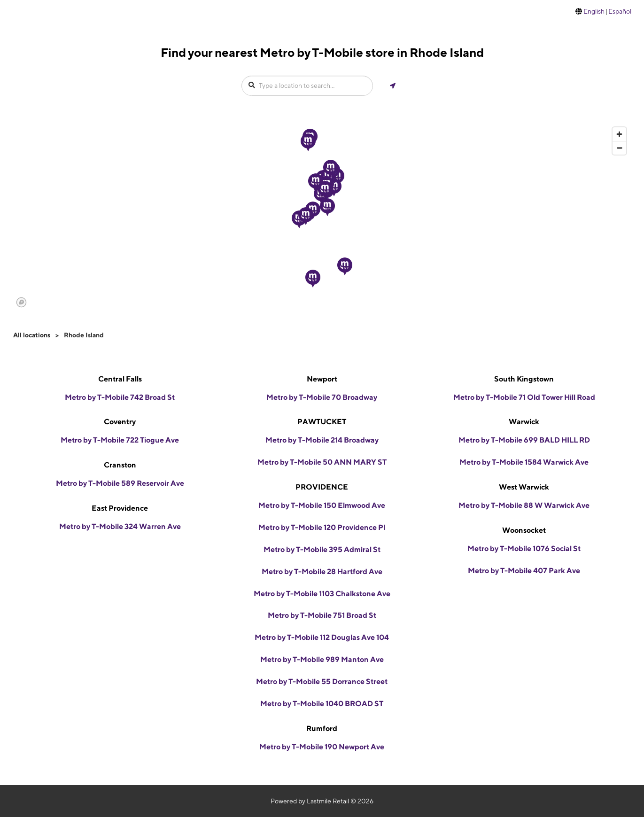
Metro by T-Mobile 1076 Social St (524, 549)
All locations (32, 335)
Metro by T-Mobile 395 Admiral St (322, 549)
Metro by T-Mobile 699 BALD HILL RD (524, 440)
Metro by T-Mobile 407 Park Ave (524, 571)
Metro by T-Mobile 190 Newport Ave (322, 747)
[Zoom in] (619, 134)
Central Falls (120, 379)
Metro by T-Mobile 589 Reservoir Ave (120, 483)
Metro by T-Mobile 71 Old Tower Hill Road (524, 397)
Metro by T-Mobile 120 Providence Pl (322, 527)
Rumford (322, 728)
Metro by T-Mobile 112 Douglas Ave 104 (322, 637)
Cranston (120, 465)
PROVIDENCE (322, 487)
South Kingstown (524, 379)
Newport (322, 379)
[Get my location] (393, 86)
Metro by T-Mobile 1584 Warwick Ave (524, 462)
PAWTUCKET (322, 422)
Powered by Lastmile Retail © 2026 (322, 801)
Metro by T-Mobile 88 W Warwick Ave (524, 505)
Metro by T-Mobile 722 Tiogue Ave (120, 440)
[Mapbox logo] (21, 302)
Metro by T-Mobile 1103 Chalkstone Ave (322, 594)
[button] (327, 207)
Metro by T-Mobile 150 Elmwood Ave (322, 505)
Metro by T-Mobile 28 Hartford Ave (322, 572)
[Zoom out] (619, 148)
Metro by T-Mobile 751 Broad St (322, 615)
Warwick (524, 422)
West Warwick (524, 487)
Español (620, 11)
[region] (322, 217)
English (594, 11)
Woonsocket (524, 530)
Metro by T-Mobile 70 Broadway (322, 397)
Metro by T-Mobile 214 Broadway (322, 440)
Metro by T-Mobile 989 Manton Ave (322, 659)
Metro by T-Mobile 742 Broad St (120, 397)
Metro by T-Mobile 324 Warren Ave (120, 526)
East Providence (120, 508)
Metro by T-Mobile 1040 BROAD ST (322, 704)
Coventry (120, 422)
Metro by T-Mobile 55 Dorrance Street (322, 681)
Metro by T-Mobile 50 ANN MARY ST (322, 462)
